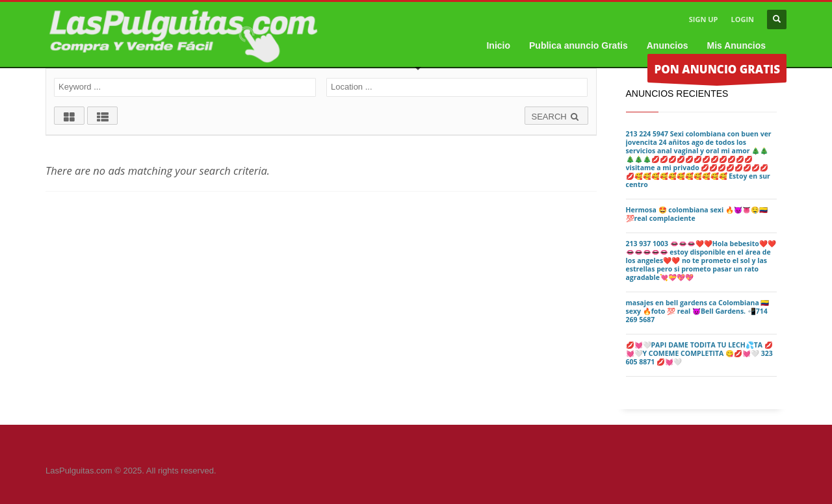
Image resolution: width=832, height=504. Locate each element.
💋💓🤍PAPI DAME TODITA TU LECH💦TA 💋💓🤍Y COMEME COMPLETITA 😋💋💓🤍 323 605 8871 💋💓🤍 (699, 353)
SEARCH (556, 117)
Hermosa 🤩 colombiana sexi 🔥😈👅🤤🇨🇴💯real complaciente (697, 214)
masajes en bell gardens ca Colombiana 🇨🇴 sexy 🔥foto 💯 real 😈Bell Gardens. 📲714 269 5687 (698, 311)
